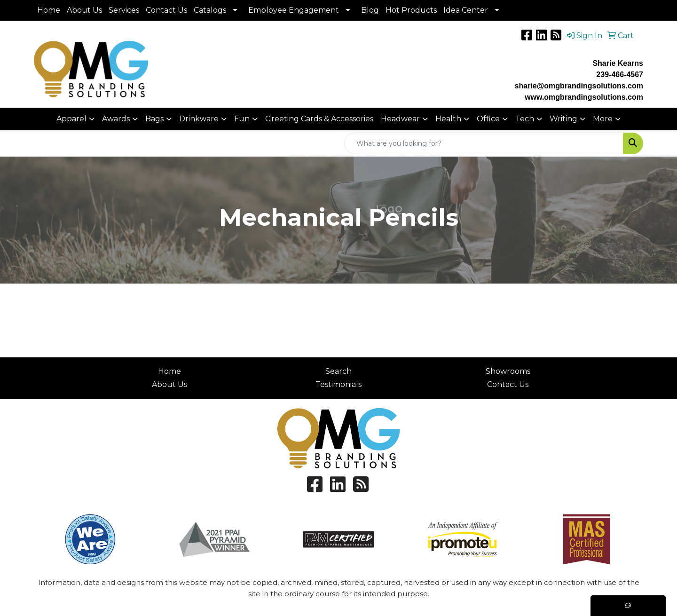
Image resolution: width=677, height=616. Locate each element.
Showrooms (508, 371)
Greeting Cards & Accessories (319, 119)
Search (338, 371)
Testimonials (338, 384)
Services (124, 10)
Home (49, 10)
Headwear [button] (400, 119)
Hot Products (411, 10)
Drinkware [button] (199, 119)
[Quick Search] (484, 143)
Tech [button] (525, 119)
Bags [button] (154, 119)
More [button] (603, 119)
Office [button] (488, 119)
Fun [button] (242, 119)
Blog (370, 10)
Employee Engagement (294, 10)
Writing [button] (563, 119)
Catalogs (210, 10)
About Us (84, 10)
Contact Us (166, 10)
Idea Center (466, 10)
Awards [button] (116, 119)
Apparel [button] (71, 119)
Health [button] (448, 119)
